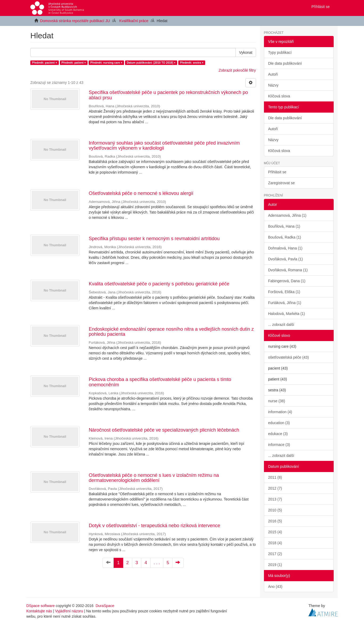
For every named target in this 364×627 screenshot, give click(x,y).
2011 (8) (275, 477)
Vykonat (246, 52)
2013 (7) (275, 499)
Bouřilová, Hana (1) (284, 226)
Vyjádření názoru (69, 611)
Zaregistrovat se (282, 183)
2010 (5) (275, 510)
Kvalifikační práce (134, 21)
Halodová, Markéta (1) (287, 314)
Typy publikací (280, 52)
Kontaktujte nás (39, 611)
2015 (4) (275, 532)
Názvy (273, 85)
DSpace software (41, 606)
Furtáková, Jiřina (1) (285, 303)
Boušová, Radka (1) (285, 237)
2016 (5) (275, 521)
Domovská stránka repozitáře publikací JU (75, 21)
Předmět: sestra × (192, 63)
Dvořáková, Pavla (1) (286, 259)
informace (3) (279, 445)
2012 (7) (275, 488)
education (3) (279, 423)
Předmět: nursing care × (106, 63)
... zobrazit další (281, 325)
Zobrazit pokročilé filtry (237, 70)
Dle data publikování (285, 63)
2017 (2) (275, 554)
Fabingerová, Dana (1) (287, 281)
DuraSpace (105, 606)
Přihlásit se (277, 172)
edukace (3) (278, 434)
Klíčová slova (279, 96)
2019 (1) (275, 565)
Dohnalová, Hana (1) (285, 248)
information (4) (280, 412)
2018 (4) (275, 543)
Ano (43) (275, 587)
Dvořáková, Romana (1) (288, 270)
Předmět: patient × (74, 63)
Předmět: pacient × (44, 63)
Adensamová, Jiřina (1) (287, 215)
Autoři (273, 74)
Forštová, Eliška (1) (284, 292)
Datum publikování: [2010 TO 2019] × (151, 63)
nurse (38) (277, 401)
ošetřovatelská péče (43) (289, 357)
